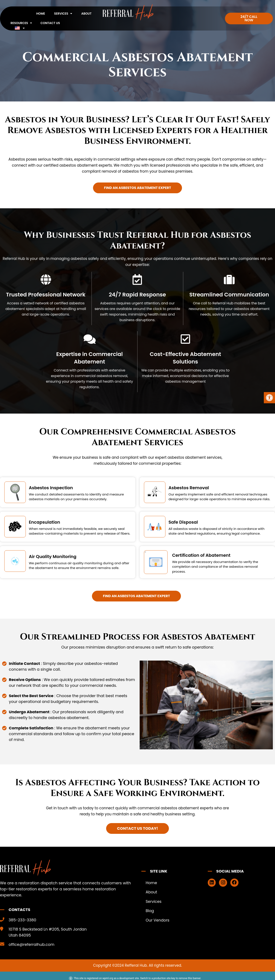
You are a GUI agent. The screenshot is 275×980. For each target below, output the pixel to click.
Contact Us (50, 23)
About (86, 14)
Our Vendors (158, 921)
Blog (150, 911)
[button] (269, 398)
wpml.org (108, 978)
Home (41, 14)
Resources (21, 23)
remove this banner (190, 978)
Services (63, 14)
